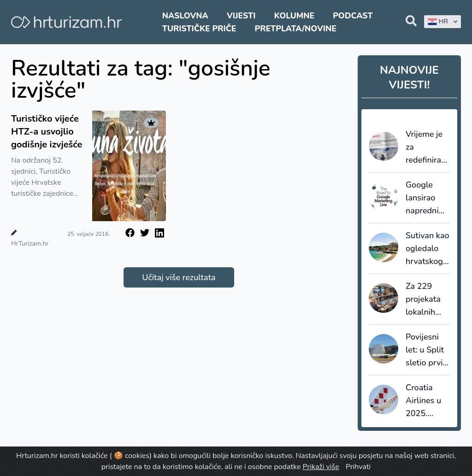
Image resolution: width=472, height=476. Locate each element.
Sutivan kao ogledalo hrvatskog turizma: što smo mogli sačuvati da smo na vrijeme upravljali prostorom (428, 249)
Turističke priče (199, 29)
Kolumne (295, 16)
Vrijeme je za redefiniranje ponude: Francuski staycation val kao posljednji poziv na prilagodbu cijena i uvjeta (428, 147)
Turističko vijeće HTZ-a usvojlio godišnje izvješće (47, 132)
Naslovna (185, 16)
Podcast (353, 16)
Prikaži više (321, 467)
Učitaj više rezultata (179, 277)
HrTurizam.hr (30, 244)
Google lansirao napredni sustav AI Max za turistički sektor (423, 198)
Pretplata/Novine (296, 29)
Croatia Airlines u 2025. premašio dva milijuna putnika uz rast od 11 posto (425, 401)
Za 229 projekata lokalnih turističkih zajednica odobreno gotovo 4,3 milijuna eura (426, 300)
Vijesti (241, 16)
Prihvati (358, 467)
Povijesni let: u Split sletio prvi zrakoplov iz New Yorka (428, 350)
